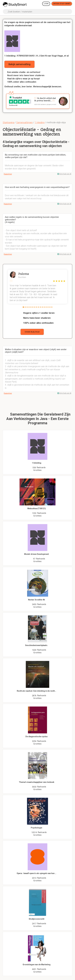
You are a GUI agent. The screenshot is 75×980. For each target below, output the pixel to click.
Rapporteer (8, 174)
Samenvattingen (24, 122)
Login (46, 4)
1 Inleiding (40, 122)
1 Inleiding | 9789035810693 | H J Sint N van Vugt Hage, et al (36, 56)
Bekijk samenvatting (19, 64)
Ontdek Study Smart (62, 4)
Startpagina (8, 122)
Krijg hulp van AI (65, 174)
